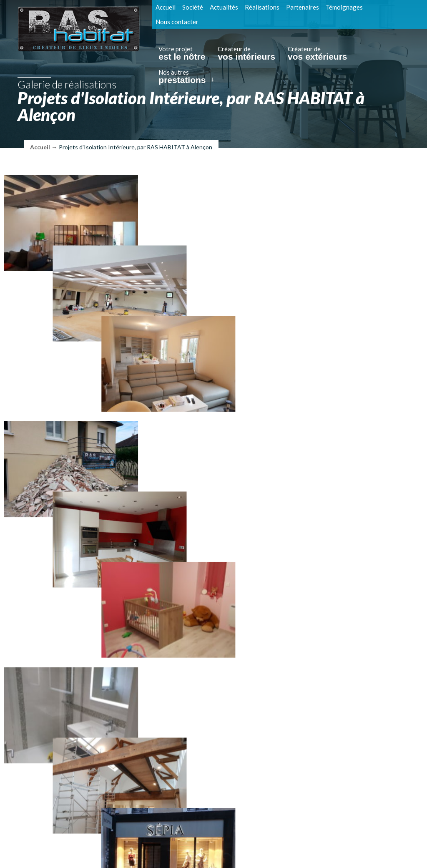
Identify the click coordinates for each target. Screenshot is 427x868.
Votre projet (182, 53)
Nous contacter (177, 22)
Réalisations (262, 7)
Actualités (224, 7)
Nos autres (182, 77)
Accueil (166, 7)
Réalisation (286, 850)
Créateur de (246, 53)
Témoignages (344, 7)
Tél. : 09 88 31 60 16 (119, 826)
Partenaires (303, 7)
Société (193, 7)
